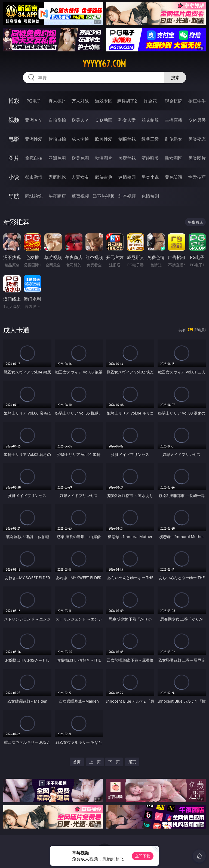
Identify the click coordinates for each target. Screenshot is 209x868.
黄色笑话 (174, 177)
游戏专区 (104, 101)
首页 (77, 762)
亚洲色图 (57, 158)
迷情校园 (127, 177)
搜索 (175, 78)
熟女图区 (174, 158)
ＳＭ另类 (197, 120)
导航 (14, 196)
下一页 (114, 762)
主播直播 (174, 120)
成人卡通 (80, 139)
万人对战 (80, 101)
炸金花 (150, 101)
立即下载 (143, 856)
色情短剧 (150, 196)
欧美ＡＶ (80, 120)
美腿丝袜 (127, 158)
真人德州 (57, 101)
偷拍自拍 (57, 139)
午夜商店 (57, 196)
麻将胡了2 (127, 101)
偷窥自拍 (34, 158)
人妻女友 (80, 177)
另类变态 (197, 139)
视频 (14, 120)
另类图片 (197, 158)
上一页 (95, 762)
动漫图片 (104, 158)
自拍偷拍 (57, 120)
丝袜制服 (150, 120)
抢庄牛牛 (197, 101)
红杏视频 (127, 196)
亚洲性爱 (34, 139)
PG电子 (34, 101)
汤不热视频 (104, 196)
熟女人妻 (127, 120)
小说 (14, 177)
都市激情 (34, 177)
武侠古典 (104, 177)
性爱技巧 (197, 177)
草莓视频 (80, 196)
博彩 (14, 101)
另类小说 (150, 177)
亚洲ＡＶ (34, 120)
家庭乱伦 (57, 177)
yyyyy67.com (104, 64)
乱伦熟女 (174, 139)
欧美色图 (80, 158)
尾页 (132, 762)
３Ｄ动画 (104, 120)
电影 (14, 139)
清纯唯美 (150, 158)
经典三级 (150, 139)
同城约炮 (34, 196)
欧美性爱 (104, 139)
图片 (14, 158)
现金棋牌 (174, 101)
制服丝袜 (127, 139)
